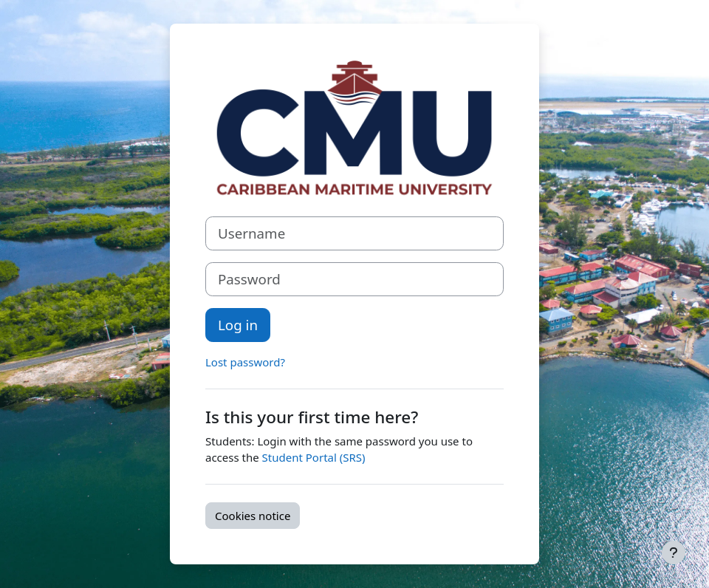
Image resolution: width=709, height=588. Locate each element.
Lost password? (245, 362)
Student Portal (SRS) (314, 457)
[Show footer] (674, 553)
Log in (238, 325)
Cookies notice (253, 516)
